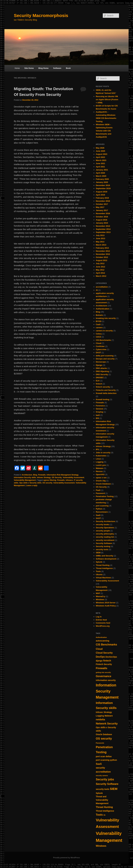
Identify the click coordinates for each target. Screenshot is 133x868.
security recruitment (105, 540)
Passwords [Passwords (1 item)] (100, 743)
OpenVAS (100, 474)
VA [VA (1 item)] (104, 815)
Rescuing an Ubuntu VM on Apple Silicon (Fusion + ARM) (107, 100)
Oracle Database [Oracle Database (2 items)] (104, 734)
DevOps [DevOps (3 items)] (100, 657)
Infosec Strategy (44, 478)
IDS (97, 418)
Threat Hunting (103, 565)
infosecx (69, 480)
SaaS (98, 515)
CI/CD (98, 337)
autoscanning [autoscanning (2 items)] (103, 641)
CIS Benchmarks (103, 340)
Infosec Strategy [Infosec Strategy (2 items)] (104, 712)
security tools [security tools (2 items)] (103, 789)
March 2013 (101, 245)
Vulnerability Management (25, 480)
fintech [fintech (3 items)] (107, 661)
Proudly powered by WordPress (66, 858)
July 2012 (100, 263)
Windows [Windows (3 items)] (101, 846)
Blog (35, 475)
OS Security (57, 478)
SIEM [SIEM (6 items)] (114, 789)
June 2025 (100, 151)
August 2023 (102, 154)
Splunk (99, 562)
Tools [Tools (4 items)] (99, 815)
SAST (98, 518)
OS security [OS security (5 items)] (104, 739)
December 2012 (103, 251)
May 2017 (100, 207)
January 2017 (102, 210)
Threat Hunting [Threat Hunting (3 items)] (104, 807)
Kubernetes (101, 456)
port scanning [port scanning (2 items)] (103, 760)
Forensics (100, 406)
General (99, 409)
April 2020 (100, 173)
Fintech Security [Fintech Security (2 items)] (104, 664)
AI (97, 290)
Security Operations (105, 528)
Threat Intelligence (104, 568)
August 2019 (102, 192)
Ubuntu (99, 574)
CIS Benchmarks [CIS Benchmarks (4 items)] (106, 645)
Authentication (103, 309)
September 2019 (103, 188)
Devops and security (105, 359)
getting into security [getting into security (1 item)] (103, 672)
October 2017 (102, 204)
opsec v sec (101, 478)
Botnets (99, 315)
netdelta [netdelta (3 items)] (100, 719)
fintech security (103, 387)
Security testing (103, 546)
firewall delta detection (106, 393)
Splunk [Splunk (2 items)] (99, 793)
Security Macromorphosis (41, 15)
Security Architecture (106, 521)
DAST (98, 353)
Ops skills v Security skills (30, 483)
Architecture (27, 475)
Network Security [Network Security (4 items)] (107, 724)
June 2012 (100, 267)
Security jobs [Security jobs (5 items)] (105, 779)
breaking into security (106, 318)
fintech (99, 384)
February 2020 (102, 179)
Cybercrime (101, 349)
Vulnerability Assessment (73, 478)
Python (99, 509)
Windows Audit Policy (106, 606)
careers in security (104, 331)
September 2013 (103, 232)
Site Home (29, 68)
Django (99, 365)
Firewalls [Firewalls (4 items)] (102, 668)
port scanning (102, 506)
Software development (106, 559)
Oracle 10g (101, 481)
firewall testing (103, 399)
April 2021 (100, 167)
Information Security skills (25, 478)
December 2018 (103, 201)
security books (103, 524)
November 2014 (103, 226)
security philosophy (105, 534)
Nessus (99, 471)
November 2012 (103, 254)
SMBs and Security (105, 556)
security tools (102, 549)
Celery (99, 334)
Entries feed (101, 620)
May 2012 (100, 270)
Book (68, 68)
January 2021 (102, 170)
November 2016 (103, 213)
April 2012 (100, 273)
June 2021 (100, 163)
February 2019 (102, 198)
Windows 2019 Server (106, 603)
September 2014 (103, 229)
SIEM (98, 553)
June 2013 (100, 238)
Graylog (99, 412)
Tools (98, 571)
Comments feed (103, 623)
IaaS (98, 415)
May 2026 (100, 148)
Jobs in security (103, 453)
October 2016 (102, 217)
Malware (100, 468)
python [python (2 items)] (114, 760)
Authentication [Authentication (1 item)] (101, 637)
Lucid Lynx (101, 465)
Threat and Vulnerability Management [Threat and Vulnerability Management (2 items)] (102, 800)
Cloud (99, 343)
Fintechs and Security (106, 390)
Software (57, 68)
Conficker (100, 346)
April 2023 (100, 157)
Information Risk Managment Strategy (63, 475)
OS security (47, 483)
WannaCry (101, 596)
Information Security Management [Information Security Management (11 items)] (107, 691)
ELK (98, 381)
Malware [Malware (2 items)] (109, 716)
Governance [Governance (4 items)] (104, 676)
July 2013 (100, 235)
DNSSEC (100, 378)
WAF (98, 593)
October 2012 (102, 257)
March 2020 (101, 176)
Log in (99, 617)
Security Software (104, 543)
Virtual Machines (103, 578)
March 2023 (101, 160)
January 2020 (102, 182)
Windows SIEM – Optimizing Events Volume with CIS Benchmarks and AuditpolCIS (104, 131)
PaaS (98, 490)
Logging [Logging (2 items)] (100, 716)
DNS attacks (101, 368)
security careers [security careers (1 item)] (102, 776)
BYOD (99, 321)
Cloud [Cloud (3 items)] (99, 649)
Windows (100, 600)
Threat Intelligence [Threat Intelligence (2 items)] (105, 811)
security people (103, 531)
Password (100, 493)
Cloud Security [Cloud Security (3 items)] (104, 653)
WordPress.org (103, 626)
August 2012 (102, 260)
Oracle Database (103, 484)
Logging (100, 462)
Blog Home (43, 68)
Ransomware (102, 512)
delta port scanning (105, 356)
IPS (97, 449)
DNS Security (102, 374)
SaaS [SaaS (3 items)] (99, 764)
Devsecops (101, 362)
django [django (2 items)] (99, 661)
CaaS (98, 324)
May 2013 (100, 242)
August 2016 (102, 220)
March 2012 (101, 276)
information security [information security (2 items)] (106, 680)
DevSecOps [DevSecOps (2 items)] (111, 657)
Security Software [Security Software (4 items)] (107, 784)
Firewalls (42, 475)
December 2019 (103, 185)
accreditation (102, 287)
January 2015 (102, 223)
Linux (98, 459)
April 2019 (100, 195)
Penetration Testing (105, 496)
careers (99, 328)
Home (17, 68)
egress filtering (50, 480)
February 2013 (102, 248)
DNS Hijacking (102, 371)
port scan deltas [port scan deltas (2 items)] (104, 756)
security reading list (105, 537)
